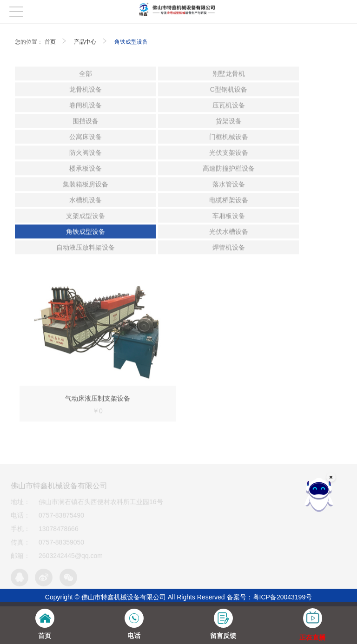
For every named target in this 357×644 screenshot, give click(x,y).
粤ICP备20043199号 (283, 597)
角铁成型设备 (131, 42)
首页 (50, 42)
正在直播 (312, 637)
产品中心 (85, 42)
